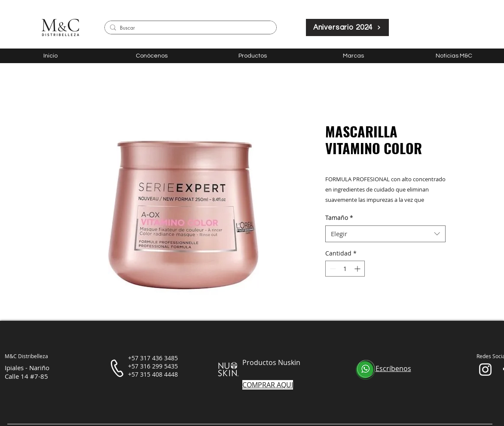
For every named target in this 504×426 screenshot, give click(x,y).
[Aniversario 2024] (347, 27)
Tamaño (339, 218)
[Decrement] (332, 269)
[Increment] (358, 269)
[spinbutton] (345, 269)
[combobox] (385, 234)
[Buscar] (189, 28)
